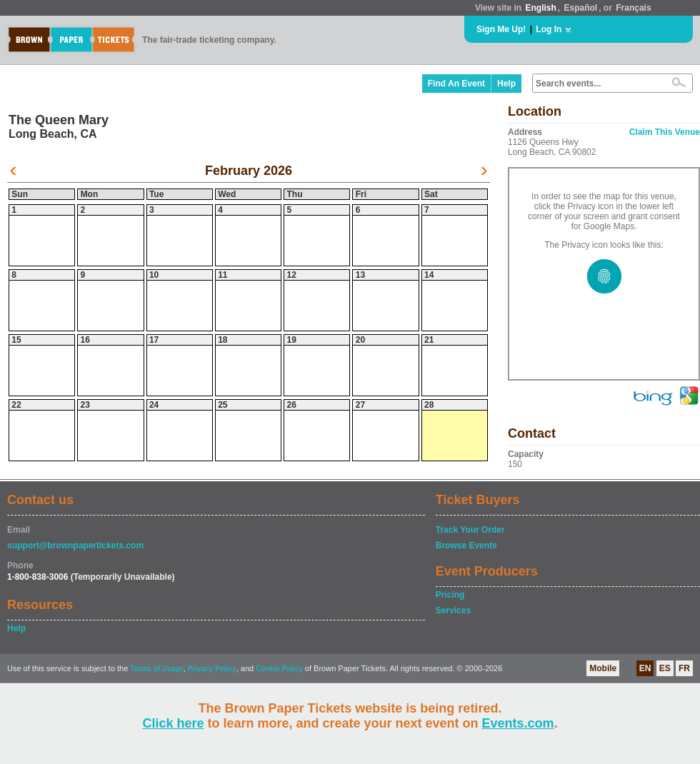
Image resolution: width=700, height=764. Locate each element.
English (540, 8)
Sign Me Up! (501, 29)
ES (665, 668)
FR (684, 668)
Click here (173, 723)
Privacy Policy (212, 669)
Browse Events (466, 546)
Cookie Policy (279, 669)
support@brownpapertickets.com (75, 546)
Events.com (518, 723)
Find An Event (456, 84)
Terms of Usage (156, 669)
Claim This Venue (665, 132)
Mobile (603, 668)
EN (645, 668)
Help (506, 84)
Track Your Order (470, 530)
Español (581, 8)
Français (633, 8)
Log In (549, 29)
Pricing (450, 595)
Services (453, 610)
